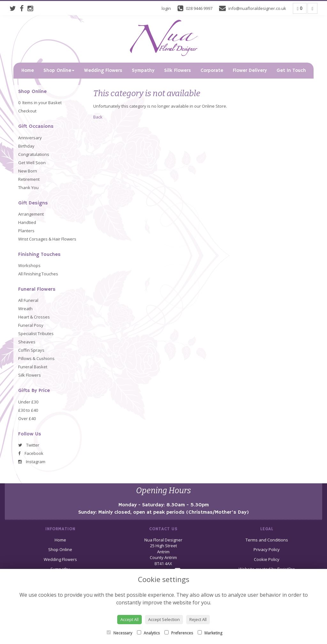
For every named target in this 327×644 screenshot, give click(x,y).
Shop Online (59, 70)
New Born (28, 171)
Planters (26, 231)
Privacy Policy (267, 549)
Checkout (27, 111)
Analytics (148, 633)
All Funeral (28, 300)
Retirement (29, 179)
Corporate (212, 70)
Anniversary (30, 138)
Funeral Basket (33, 367)
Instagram (32, 462)
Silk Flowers (178, 70)
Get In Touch (291, 70)
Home (28, 70)
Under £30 (28, 402)
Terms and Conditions (267, 540)
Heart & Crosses (34, 317)
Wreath (25, 309)
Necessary (119, 633)
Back (98, 117)
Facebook (31, 453)
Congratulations (34, 154)
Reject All (198, 619)
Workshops (29, 265)
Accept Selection (164, 619)
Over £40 (27, 418)
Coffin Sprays (31, 350)
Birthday (26, 146)
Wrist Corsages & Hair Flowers (47, 239)
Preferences (179, 633)
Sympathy (143, 70)
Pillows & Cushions (36, 358)
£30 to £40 (28, 410)
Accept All (129, 619)
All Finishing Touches (38, 274)
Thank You (28, 188)
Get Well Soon (32, 163)
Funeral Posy (31, 325)
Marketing (210, 633)
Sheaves (27, 342)
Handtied (27, 222)
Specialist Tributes (36, 333)
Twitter (29, 445)
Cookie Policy (267, 559)
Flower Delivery (250, 70)
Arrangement (31, 214)
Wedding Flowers (103, 70)
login (166, 8)
